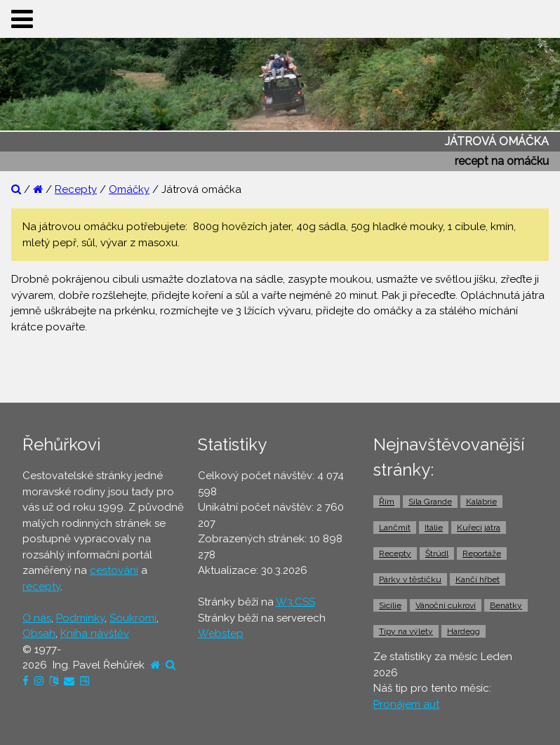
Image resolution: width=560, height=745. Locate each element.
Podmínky (80, 618)
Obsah (39, 633)
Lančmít (395, 528)
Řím (387, 502)
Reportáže (482, 553)
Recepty (76, 189)
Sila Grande (430, 502)
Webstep (221, 633)
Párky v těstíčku (410, 579)
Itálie (434, 528)
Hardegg (464, 631)
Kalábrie (481, 502)
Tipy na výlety (406, 631)
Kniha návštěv (95, 633)
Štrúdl (437, 553)
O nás (37, 618)
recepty (41, 586)
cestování (114, 570)
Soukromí (133, 618)
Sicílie (390, 605)
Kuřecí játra (479, 528)
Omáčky (129, 189)
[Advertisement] (280, 367)
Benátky (506, 605)
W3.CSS (295, 602)
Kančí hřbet (478, 579)
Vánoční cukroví (446, 605)
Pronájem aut (406, 704)
